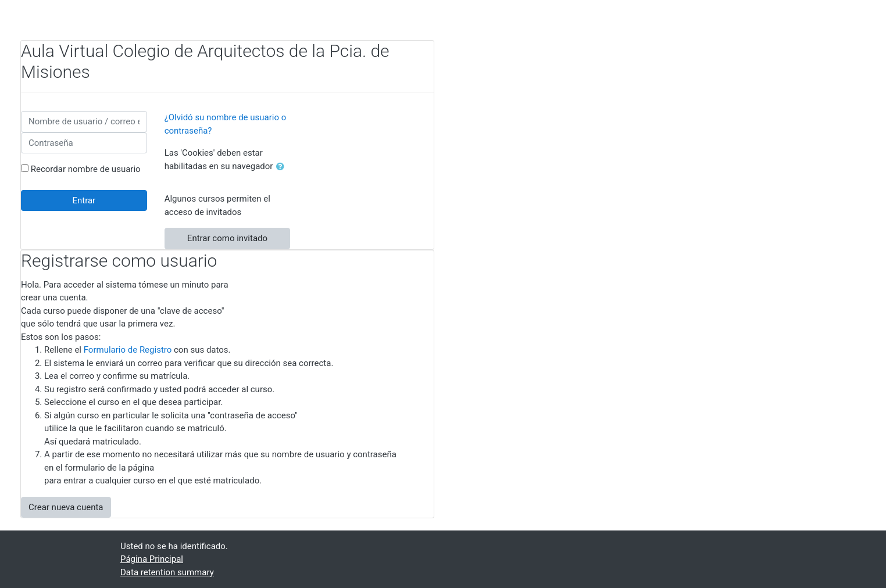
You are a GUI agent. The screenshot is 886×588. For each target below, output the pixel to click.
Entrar (84, 200)
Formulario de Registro (128, 350)
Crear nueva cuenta (66, 507)
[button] (283, 167)
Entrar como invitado (227, 238)
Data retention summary (167, 572)
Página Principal (152, 559)
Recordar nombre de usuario (86, 169)
